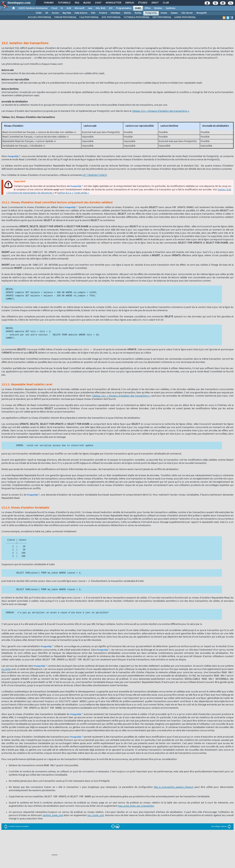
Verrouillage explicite (221, 829)
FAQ (77, 3)
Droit (155, 3)
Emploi (129, 3)
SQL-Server (187, 13)
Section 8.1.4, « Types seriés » (73, 193)
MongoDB (201, 13)
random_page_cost (53, 818)
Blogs (87, 3)
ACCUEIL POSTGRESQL (40, 17)
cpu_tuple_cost (96, 818)
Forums (48, 3)
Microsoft (79, 8)
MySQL (127, 13)
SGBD (138, 8)
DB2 (93, 13)
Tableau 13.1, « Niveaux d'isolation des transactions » (160, 111)
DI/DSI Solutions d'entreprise (33, 8)
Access (55, 13)
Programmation (124, 8)
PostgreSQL (151, 13)
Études (143, 3)
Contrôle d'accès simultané (16, 829)
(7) (94, 175)
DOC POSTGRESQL (111, 17)
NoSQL (138, 13)
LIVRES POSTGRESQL (185, 17)
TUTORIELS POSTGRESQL (137, 17)
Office (148, 8)
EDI (111, 8)
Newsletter (113, 3)
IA (62, 8)
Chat (98, 3)
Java (90, 8)
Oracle (164, 13)
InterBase (115, 13)
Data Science (81, 13)
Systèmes (171, 8)
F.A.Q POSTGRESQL (89, 17)
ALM (69, 8)
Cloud (54, 8)
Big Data (67, 13)
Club (165, 3)
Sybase (174, 13)
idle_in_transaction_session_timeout (174, 790)
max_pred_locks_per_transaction (136, 809)
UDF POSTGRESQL (162, 17)
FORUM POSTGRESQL (65, 17)
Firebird (103, 13)
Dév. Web (100, 8)
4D (47, 13)
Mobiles (158, 8)
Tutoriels (64, 3)
